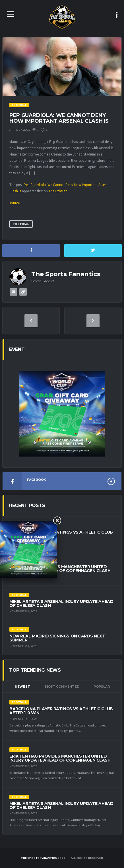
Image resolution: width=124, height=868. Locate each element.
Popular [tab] (102, 687)
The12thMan (58, 191)
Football (21, 224)
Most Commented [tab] (62, 687)
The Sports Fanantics (39, 858)
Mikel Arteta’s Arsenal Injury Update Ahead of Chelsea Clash (61, 603)
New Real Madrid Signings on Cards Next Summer (57, 638)
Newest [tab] (22, 687)
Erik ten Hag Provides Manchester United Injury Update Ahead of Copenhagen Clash (60, 569)
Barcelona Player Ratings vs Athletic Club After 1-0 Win (61, 534)
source (15, 203)
